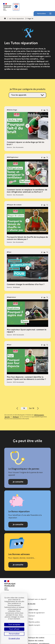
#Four (9, 252)
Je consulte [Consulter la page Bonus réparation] (18, 524)
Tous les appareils (19, 95)
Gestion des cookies (36, 641)
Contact (32, 616)
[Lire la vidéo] (27, 126)
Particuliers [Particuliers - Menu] (44, 14)
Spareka (7, 417)
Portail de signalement (37, 613)
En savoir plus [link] (14, 638)
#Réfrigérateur (13, 157)
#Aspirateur (11, 297)
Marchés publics (34, 622)
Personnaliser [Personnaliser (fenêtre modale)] (14, 634)
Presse (31, 619)
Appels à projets (34, 625)
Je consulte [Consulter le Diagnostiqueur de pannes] (18, 482)
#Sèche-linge (12, 110)
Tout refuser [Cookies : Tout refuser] (14, 629)
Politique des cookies (36, 638)
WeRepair (16, 417)
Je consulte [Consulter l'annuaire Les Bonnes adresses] (18, 565)
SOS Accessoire (39, 415)
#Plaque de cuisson (14, 205)
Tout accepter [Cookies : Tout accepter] (14, 625)
